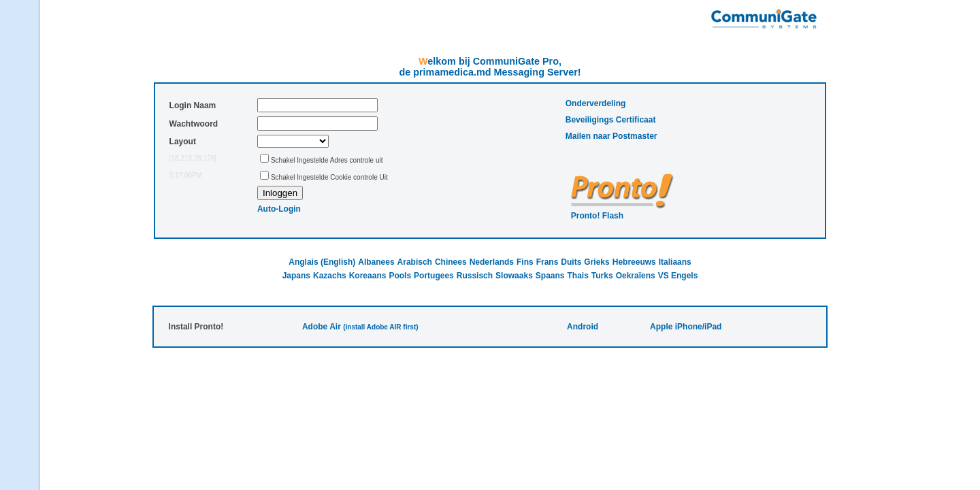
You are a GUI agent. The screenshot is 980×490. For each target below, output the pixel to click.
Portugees (434, 276)
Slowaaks (514, 276)
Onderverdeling (596, 103)
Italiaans (675, 262)
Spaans (550, 276)
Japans (296, 276)
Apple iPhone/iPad (686, 327)
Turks (602, 276)
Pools (400, 276)
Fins (525, 262)
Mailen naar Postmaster (611, 136)
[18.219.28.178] (193, 158)
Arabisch (415, 262)
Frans (548, 262)
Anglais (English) (322, 262)
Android (583, 327)
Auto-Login (279, 209)
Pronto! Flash (597, 216)
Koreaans (368, 276)
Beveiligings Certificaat (611, 120)
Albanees (376, 262)
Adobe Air (322, 327)
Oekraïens (636, 276)
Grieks (597, 262)
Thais (578, 276)
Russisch (475, 276)
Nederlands (492, 262)
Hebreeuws (634, 262)
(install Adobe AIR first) (380, 327)
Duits (571, 262)
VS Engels (678, 276)
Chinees (451, 262)
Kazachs (330, 276)
